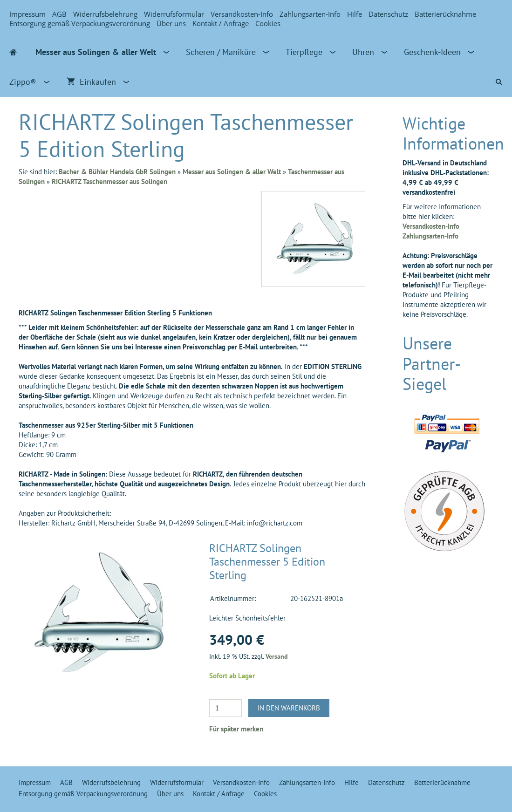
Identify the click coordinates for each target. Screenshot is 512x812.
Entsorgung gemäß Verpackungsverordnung (80, 23)
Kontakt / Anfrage (221, 23)
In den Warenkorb (289, 708)
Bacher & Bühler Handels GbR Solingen (117, 172)
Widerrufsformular (174, 14)
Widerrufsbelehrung (105, 14)
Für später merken (236, 729)
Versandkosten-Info (242, 14)
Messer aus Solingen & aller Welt (232, 172)
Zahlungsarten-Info (310, 14)
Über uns (171, 23)
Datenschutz (388, 14)
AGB (59, 14)
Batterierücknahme (445, 14)
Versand (277, 656)
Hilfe (355, 14)
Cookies (268, 23)
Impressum (27, 14)
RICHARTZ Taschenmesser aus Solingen (109, 181)
